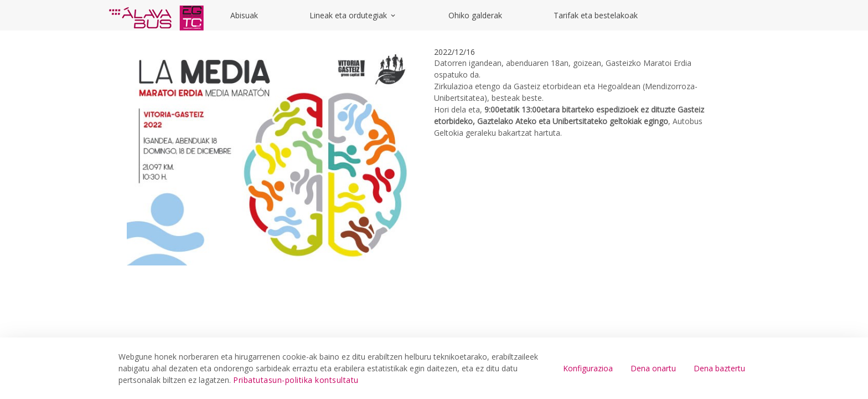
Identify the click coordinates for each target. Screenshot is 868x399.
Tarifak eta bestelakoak (596, 15)
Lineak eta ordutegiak (353, 15)
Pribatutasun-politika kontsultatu (296, 380)
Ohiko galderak (475, 15)
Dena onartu (653, 368)
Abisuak (244, 15)
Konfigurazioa (588, 368)
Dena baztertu (719, 368)
